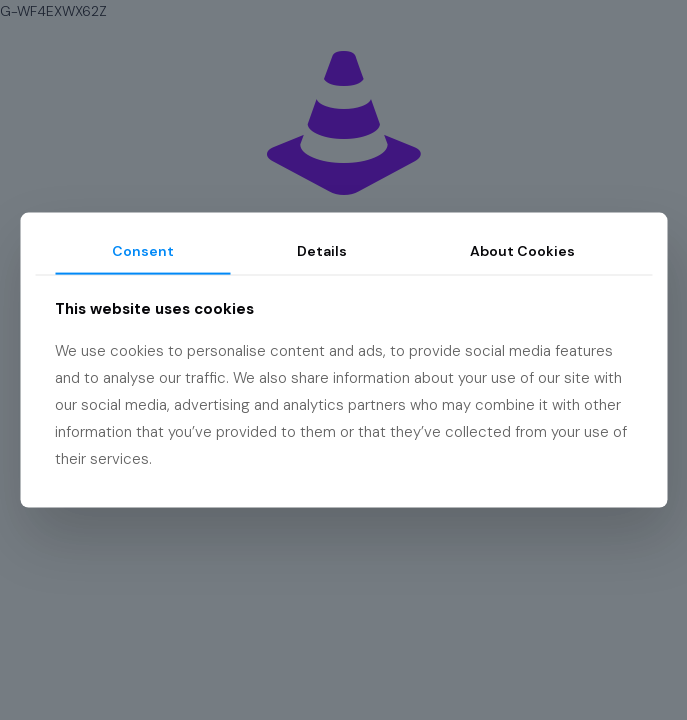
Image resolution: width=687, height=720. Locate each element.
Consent (143, 251)
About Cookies (522, 251)
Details (322, 251)
